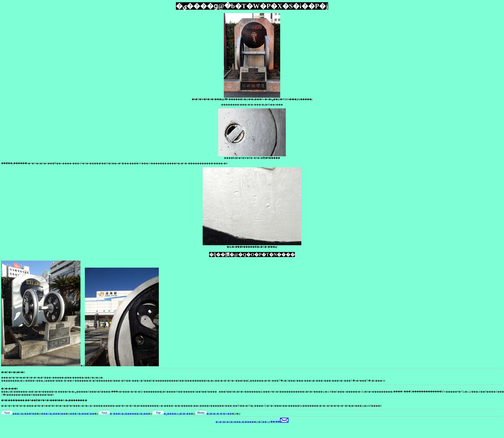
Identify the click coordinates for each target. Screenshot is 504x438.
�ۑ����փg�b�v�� (172, 414)
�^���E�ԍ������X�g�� (123, 414)
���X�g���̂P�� (19, 414)
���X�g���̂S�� (82, 414)
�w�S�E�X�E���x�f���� (235, 422)
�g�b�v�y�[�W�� (214, 414)
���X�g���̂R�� (53, 414)
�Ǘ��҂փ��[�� (273, 422)
